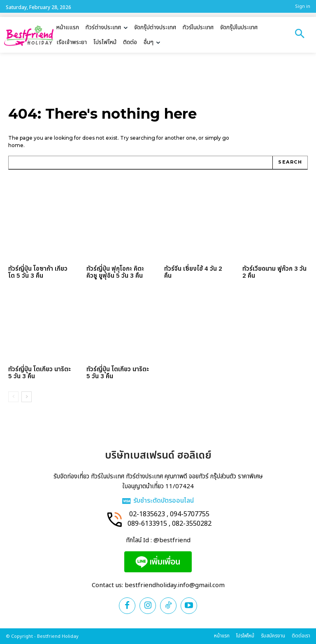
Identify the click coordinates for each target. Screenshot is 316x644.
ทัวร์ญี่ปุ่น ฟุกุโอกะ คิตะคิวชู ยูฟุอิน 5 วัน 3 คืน (115, 272)
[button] (300, 35)
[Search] (290, 163)
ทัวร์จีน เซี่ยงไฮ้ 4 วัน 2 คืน (193, 272)
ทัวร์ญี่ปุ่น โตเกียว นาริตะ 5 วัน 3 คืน (39, 372)
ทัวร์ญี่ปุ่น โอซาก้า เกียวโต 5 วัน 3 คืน (38, 272)
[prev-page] (13, 397)
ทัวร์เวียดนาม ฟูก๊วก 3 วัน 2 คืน (274, 272)
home (16, 145)
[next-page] (27, 397)
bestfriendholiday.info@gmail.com (175, 585)
